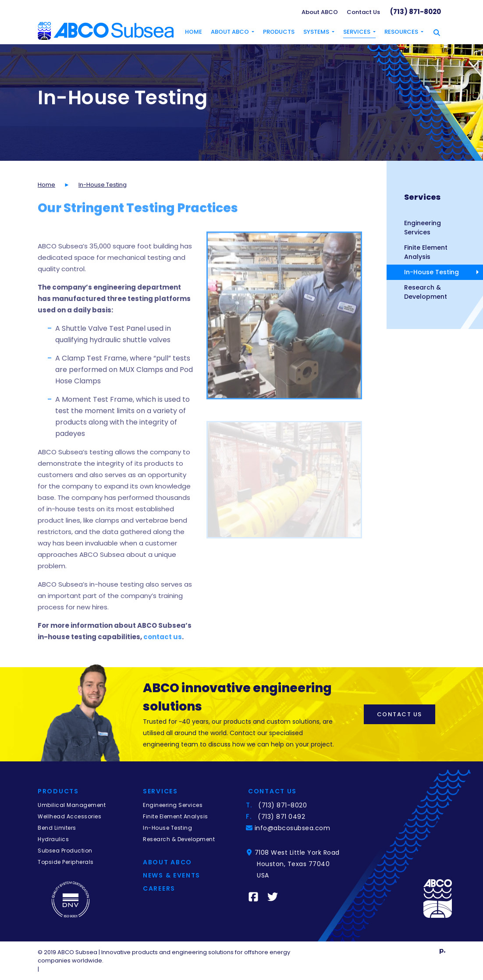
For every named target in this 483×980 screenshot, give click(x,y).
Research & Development (426, 292)
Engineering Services (423, 228)
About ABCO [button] (230, 32)
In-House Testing (432, 272)
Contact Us (363, 12)
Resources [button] (401, 32)
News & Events (172, 875)
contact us (163, 655)
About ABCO (320, 12)
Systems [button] (316, 32)
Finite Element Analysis (426, 252)
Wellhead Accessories (69, 816)
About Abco (167, 862)
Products (279, 32)
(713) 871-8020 (416, 12)
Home (194, 32)
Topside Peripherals (66, 862)
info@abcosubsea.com (293, 828)
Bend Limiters (57, 828)
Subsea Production (65, 851)
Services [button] (357, 32)
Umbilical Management (72, 805)
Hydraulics (53, 839)
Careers (159, 888)
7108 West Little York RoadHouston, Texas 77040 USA (298, 864)
